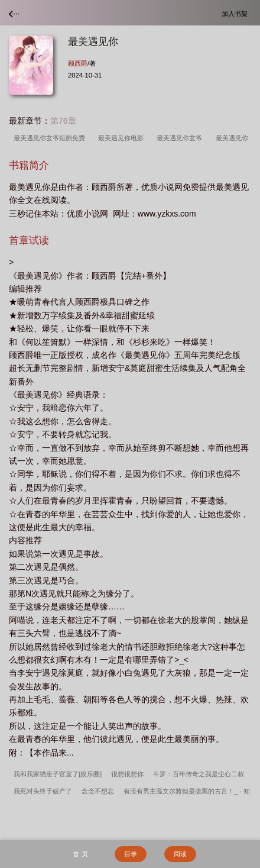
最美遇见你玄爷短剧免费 (51, 138)
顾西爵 (78, 63)
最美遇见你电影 (123, 138)
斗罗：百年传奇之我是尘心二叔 (199, 774)
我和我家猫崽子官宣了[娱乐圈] (58, 774)
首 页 (80, 854)
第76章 (63, 121)
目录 (131, 854)
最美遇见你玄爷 (181, 138)
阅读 (180, 854)
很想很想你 (127, 774)
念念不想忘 (98, 791)
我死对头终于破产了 (43, 791)
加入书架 (236, 13)
